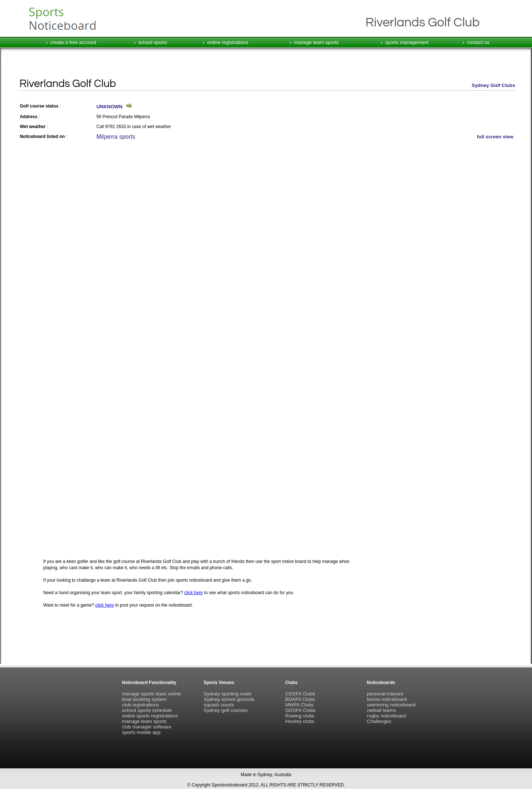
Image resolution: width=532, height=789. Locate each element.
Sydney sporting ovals (227, 694)
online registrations (228, 42)
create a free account (73, 42)
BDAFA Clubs (300, 699)
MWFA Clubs (300, 705)
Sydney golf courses (226, 710)
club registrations (141, 705)
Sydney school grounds (229, 699)
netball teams (381, 710)
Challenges (379, 721)
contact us (478, 42)
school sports (153, 42)
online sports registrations (150, 716)
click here (194, 593)
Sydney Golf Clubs (494, 85)
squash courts (219, 705)
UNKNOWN (110, 107)
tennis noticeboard (387, 699)
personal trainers (385, 694)
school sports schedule (147, 710)
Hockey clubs (300, 721)
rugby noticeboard (387, 716)
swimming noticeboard (391, 705)
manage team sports (316, 42)
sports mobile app (141, 732)
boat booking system (145, 699)
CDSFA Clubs (300, 694)
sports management (407, 42)
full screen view (495, 137)
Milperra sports (116, 137)
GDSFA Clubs (300, 710)
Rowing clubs (300, 716)
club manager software (147, 727)
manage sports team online (152, 694)
